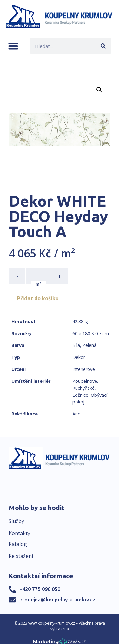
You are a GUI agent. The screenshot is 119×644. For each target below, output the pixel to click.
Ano (76, 414)
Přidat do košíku (38, 298)
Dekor (79, 357)
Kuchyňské (83, 388)
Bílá (76, 345)
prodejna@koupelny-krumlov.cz (57, 600)
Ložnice (80, 395)
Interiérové (84, 369)
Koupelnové (85, 381)
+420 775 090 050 (40, 589)
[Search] (103, 46)
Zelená (89, 345)
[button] (13, 46)
